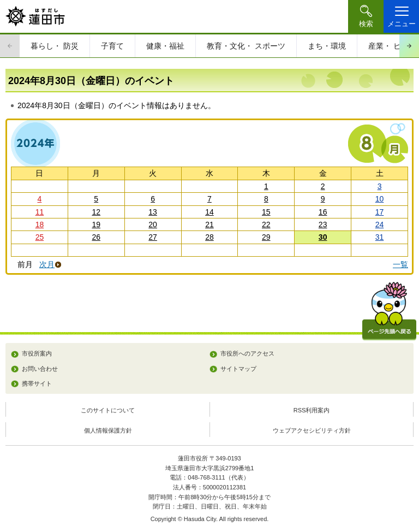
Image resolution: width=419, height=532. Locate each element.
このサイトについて (108, 410)
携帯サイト (37, 383)
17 (380, 212)
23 (323, 224)
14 (209, 212)
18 (40, 224)
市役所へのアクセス (247, 353)
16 (323, 212)
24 (380, 224)
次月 (47, 265)
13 (153, 212)
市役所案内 (37, 353)
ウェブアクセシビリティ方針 (312, 430)
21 (209, 224)
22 (266, 224)
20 (153, 224)
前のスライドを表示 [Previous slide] (10, 46)
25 (40, 237)
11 (40, 212)
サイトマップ (238, 369)
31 (380, 237)
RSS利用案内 (312, 410)
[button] (366, 16)
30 (323, 237)
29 (266, 237)
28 (209, 237)
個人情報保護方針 (108, 430)
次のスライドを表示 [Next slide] (409, 46)
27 (153, 237)
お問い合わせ (40, 369)
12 (96, 212)
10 (380, 199)
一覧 (400, 264)
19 (96, 224)
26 (96, 237)
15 (266, 212)
